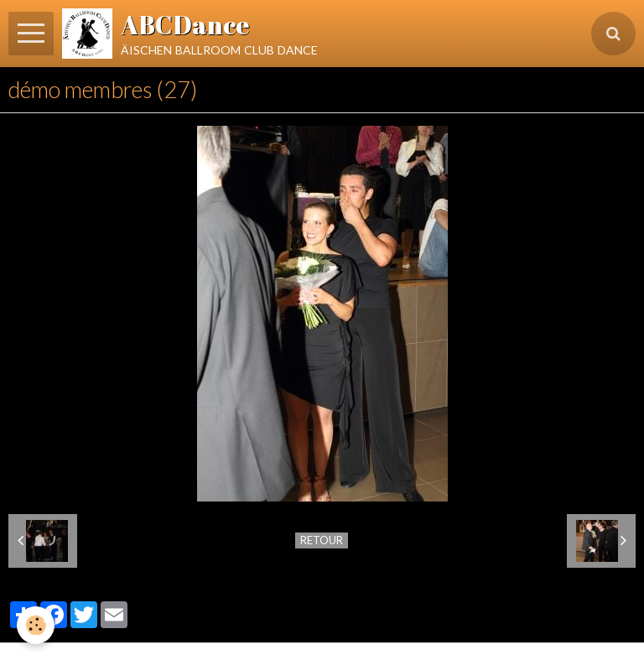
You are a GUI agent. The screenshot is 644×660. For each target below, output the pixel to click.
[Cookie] (36, 625)
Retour (322, 540)
